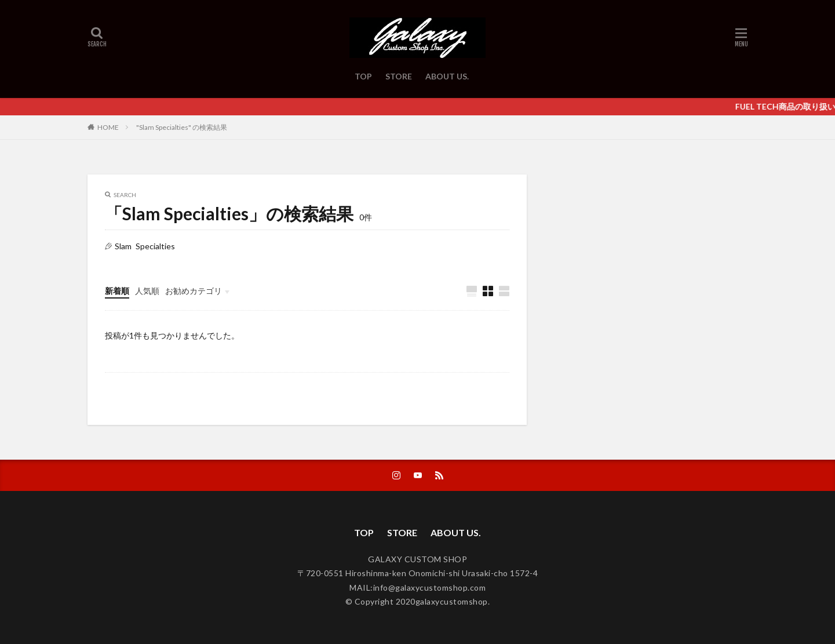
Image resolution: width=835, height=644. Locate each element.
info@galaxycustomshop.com (430, 587)
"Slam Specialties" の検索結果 (182, 127)
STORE (399, 76)
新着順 (117, 291)
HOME (108, 127)
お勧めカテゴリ (194, 291)
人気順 (147, 291)
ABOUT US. (447, 76)
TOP (363, 76)
